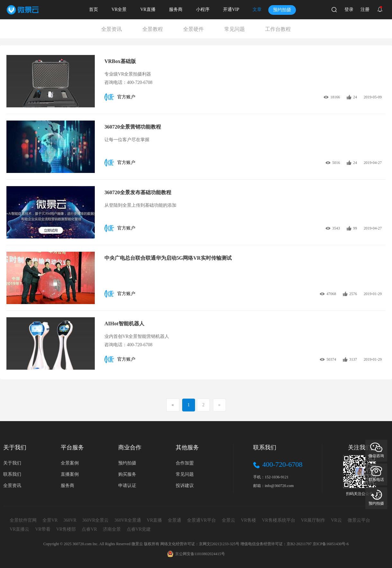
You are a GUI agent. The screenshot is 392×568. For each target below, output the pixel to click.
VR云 (336, 520)
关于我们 (12, 463)
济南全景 (112, 529)
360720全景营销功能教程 (133, 127)
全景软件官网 (23, 520)
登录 (349, 9)
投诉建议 (185, 486)
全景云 (228, 520)
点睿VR (89, 529)
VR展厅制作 (313, 520)
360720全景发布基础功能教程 (138, 192)
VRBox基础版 (120, 61)
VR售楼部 (66, 529)
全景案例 (70, 463)
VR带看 (43, 529)
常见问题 (235, 29)
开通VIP (231, 9)
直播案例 (70, 474)
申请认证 (127, 486)
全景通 (174, 520)
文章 (257, 9)
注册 (365, 9)
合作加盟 (185, 463)
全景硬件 (193, 29)
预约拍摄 (282, 10)
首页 (94, 9)
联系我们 (12, 474)
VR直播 (148, 9)
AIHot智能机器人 (124, 324)
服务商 (176, 9)
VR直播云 (19, 529)
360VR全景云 (95, 520)
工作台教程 (278, 29)
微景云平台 (359, 520)
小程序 (203, 9)
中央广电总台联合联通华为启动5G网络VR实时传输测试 (168, 258)
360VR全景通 (128, 520)
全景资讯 (111, 29)
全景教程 (153, 29)
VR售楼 (249, 520)
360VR (70, 520)
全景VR (50, 520)
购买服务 (127, 474)
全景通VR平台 (201, 520)
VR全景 (119, 9)
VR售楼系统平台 (278, 520)
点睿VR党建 (139, 529)
